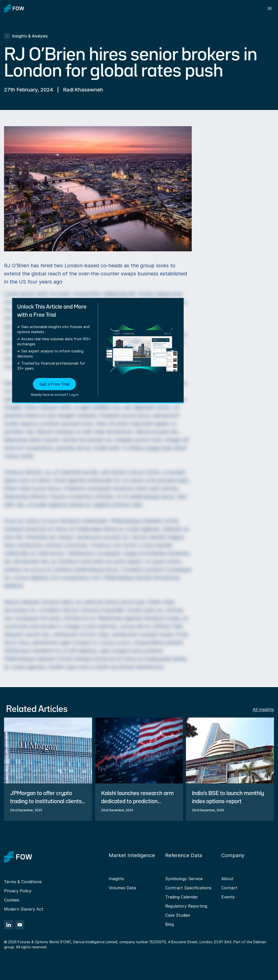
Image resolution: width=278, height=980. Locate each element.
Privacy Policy (18, 891)
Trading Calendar (182, 897)
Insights (116, 879)
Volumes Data (122, 888)
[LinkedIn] (9, 925)
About (227, 879)
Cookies (12, 900)
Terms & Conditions (23, 882)
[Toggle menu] (270, 8)
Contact (229, 888)
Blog (169, 924)
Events (228, 897)
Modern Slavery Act (24, 909)
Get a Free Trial (54, 384)
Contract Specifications (188, 888)
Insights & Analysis (26, 36)
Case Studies (178, 915)
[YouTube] (20, 925)
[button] (55, 388)
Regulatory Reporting (186, 906)
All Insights (263, 709)
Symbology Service (184, 879)
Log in (74, 395)
